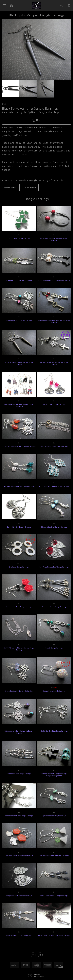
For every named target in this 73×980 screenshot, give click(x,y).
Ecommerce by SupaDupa (39, 975)
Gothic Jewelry (30, 187)
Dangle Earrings (11, 187)
